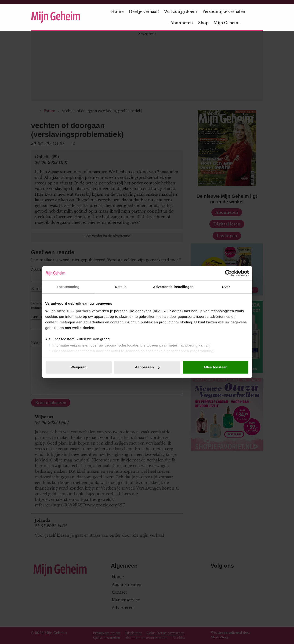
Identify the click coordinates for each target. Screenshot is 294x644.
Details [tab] (121, 287)
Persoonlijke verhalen (224, 11)
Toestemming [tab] (68, 287)
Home (117, 11)
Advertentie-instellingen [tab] (173, 287)
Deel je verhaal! (144, 11)
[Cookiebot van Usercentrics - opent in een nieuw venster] (228, 273)
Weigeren (79, 367)
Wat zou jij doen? (181, 11)
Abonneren (182, 23)
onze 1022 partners (74, 311)
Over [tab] (226, 287)
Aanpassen (147, 367)
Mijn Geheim (229, 23)
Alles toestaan (215, 367)
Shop (203, 23)
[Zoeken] (259, 17)
